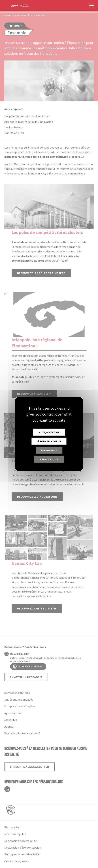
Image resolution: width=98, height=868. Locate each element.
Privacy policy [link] (49, 459)
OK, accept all (49, 432)
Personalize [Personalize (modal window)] (49, 450)
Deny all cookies (49, 441)
